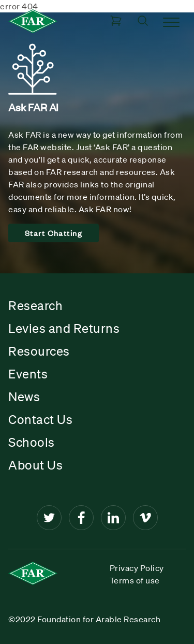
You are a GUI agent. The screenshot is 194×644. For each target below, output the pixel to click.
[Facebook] (81, 518)
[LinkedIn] (113, 518)
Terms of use (135, 580)
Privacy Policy (137, 568)
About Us (35, 465)
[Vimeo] (145, 518)
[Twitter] (49, 518)
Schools (32, 442)
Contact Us (40, 419)
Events (28, 374)
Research (35, 305)
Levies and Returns (64, 328)
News (24, 397)
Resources (39, 351)
